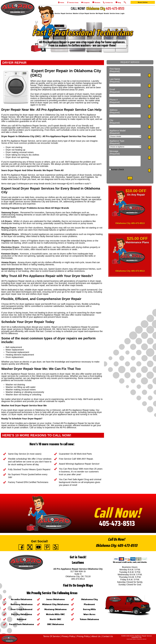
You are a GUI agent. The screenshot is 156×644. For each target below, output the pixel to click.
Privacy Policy (68, 636)
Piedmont (89, 604)
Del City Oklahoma (22, 614)
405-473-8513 (117, 523)
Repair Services (66, 14)
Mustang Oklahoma (55, 609)
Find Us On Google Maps (78, 585)
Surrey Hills (89, 609)
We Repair (99, 14)
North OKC (55, 619)
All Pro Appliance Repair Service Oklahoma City (141, 637)
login (122, 14)
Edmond (22, 619)
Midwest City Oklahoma (55, 604)
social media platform (131, 639)
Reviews (97, 3)
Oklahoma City (89, 599)
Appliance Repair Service (51, 14)
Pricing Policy (83, 636)
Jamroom (144, 639)
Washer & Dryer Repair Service (84, 14)
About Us (96, 636)
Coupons (86, 3)
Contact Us (109, 3)
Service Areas (74, 3)
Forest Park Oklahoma (22, 624)
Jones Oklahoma (55, 599)
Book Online (143, 2)
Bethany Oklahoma (22, 604)
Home (62, 3)
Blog (119, 3)
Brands (106, 14)
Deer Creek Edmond (22, 609)
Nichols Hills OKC (55, 614)
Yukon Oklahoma (89, 619)
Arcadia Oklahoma (22, 599)
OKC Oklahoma (55, 624)
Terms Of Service (51, 636)
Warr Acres (89, 614)
